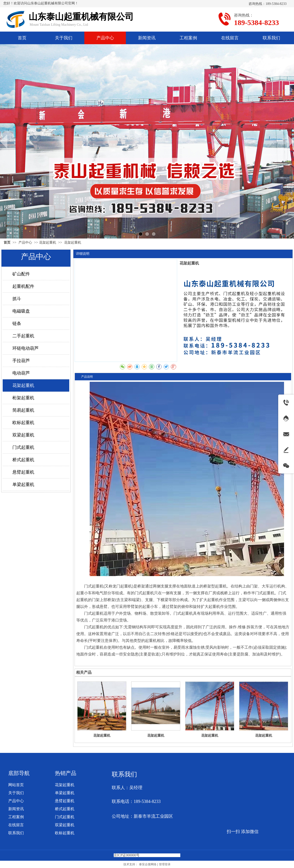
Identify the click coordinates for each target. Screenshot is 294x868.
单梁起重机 (65, 793)
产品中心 (26, 243)
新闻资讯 (16, 809)
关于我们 (16, 793)
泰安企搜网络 (148, 864)
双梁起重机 (65, 825)
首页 (7, 243)
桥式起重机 (65, 809)
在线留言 (16, 825)
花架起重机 (48, 243)
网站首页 (16, 785)
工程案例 (16, 817)
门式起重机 (65, 817)
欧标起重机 (65, 833)
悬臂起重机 (65, 801)
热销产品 (66, 773)
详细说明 (83, 254)
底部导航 (19, 773)
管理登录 (165, 864)
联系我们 (16, 833)
